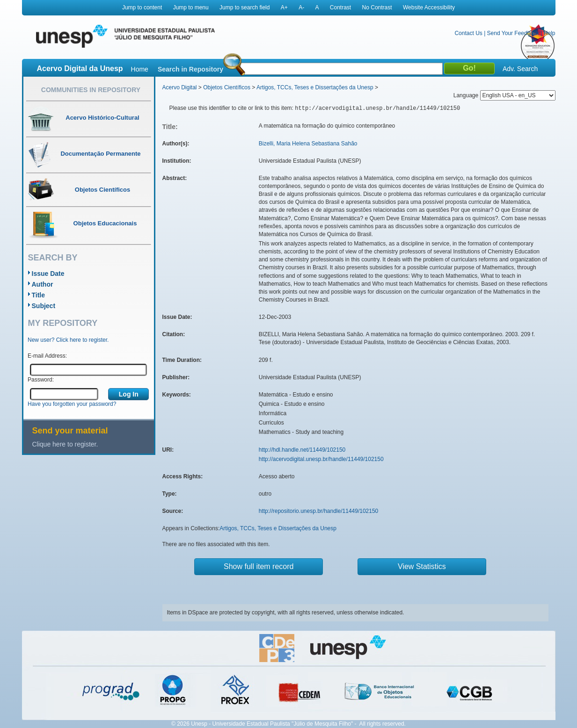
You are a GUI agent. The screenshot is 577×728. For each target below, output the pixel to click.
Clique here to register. (65, 444)
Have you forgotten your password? (72, 404)
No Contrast (377, 7)
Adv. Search (520, 69)
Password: (41, 380)
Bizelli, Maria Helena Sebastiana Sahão (308, 144)
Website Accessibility (429, 7)
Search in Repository (190, 69)
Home (140, 69)
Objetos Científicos (227, 87)
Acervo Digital (180, 87)
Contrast (340, 7)
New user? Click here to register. (68, 340)
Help (550, 33)
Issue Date (48, 274)
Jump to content (142, 7)
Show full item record (259, 566)
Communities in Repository (91, 90)
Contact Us (468, 33)
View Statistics (422, 566)
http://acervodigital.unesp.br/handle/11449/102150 (321, 459)
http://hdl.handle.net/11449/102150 (302, 450)
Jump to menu (191, 7)
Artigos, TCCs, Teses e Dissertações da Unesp (315, 87)
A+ (284, 7)
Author (43, 284)
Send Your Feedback (513, 33)
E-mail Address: (47, 356)
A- (301, 7)
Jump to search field (245, 7)
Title (39, 295)
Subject (44, 306)
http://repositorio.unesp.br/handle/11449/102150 (319, 511)
